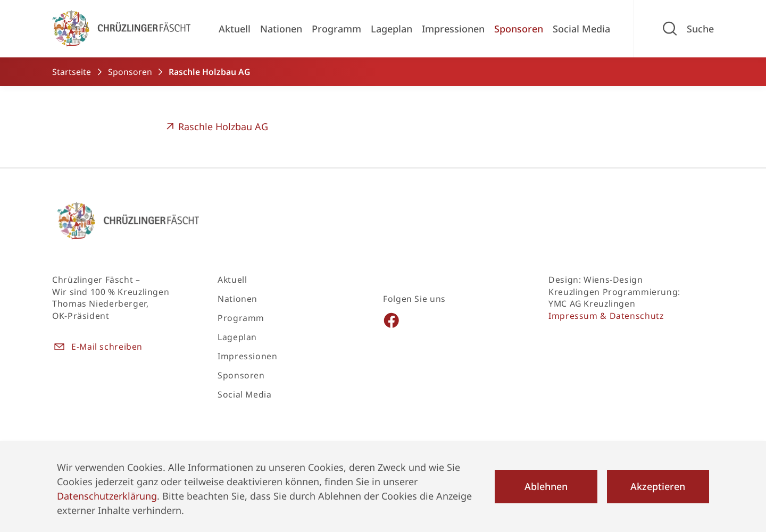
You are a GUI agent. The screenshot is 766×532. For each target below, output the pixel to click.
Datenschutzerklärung (107, 496)
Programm (336, 29)
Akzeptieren (658, 486)
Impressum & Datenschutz (606, 316)
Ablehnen (546, 486)
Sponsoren (519, 29)
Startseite (72, 72)
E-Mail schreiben (97, 347)
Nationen (281, 29)
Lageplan (392, 29)
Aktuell (235, 29)
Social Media (581, 29)
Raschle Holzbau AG (216, 126)
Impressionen (453, 29)
